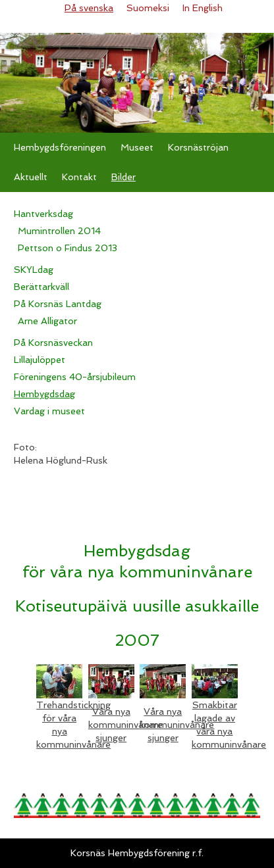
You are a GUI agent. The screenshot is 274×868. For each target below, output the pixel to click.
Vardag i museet (49, 411)
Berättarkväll (41, 287)
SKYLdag (34, 270)
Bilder (123, 177)
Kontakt (79, 177)
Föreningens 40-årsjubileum (75, 377)
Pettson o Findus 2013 (68, 248)
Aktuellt (31, 177)
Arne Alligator (47, 321)
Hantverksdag (43, 214)
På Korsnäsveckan (53, 343)
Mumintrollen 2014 (59, 231)
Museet (137, 147)
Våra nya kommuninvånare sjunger (125, 725)
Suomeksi (148, 8)
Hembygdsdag (44, 394)
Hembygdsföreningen (60, 147)
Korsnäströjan (198, 147)
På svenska (89, 8)
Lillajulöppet (40, 360)
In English (203, 8)
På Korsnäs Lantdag (58, 304)
